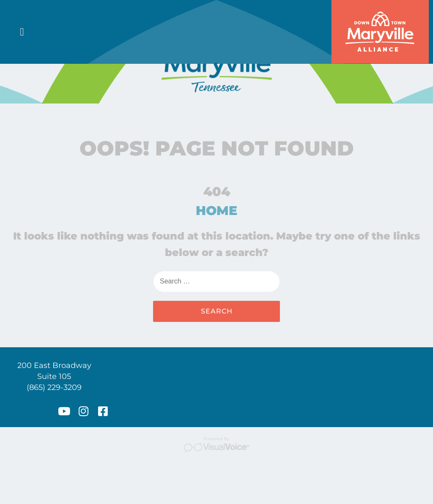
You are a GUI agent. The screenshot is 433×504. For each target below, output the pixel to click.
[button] (22, 32)
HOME (216, 258)
